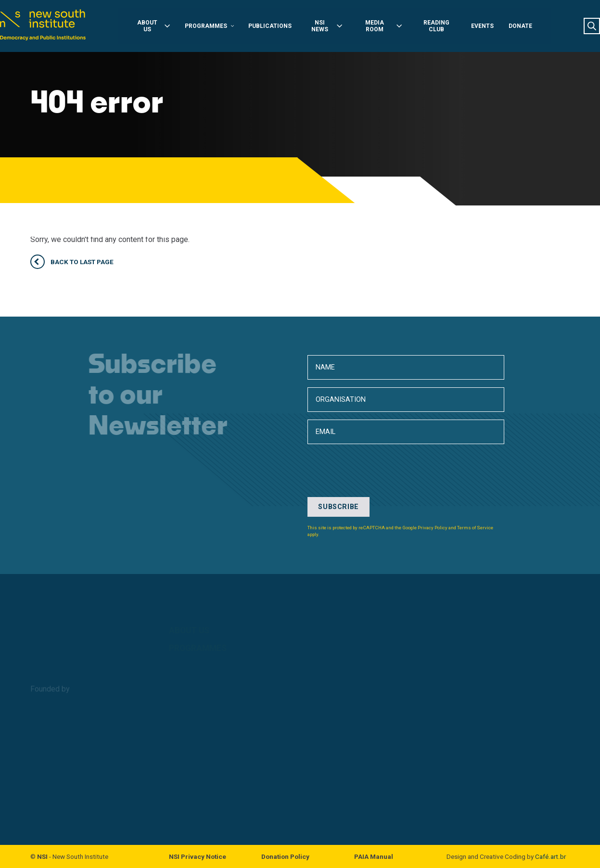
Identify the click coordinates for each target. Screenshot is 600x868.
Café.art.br (550, 856)
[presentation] (381, 572)
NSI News (326, 26)
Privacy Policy (433, 528)
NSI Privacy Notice (198, 856)
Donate (530, 27)
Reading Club (442, 26)
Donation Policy (285, 856)
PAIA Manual (374, 856)
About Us (146, 26)
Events (491, 27)
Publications (268, 27)
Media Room (386, 26)
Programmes (204, 27)
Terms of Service (475, 528)
